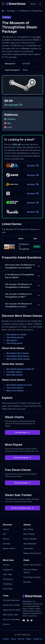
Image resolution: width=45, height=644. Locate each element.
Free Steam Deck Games (18, 356)
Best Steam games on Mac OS (20, 369)
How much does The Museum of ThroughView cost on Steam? (22, 266)
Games (6, 529)
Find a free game (22, 483)
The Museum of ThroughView (30, 11)
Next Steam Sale (10, 615)
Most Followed (30, 539)
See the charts (22, 432)
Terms (13, 639)
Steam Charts (9, 548)
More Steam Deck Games (18, 359)
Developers (8, 579)
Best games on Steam (16, 334)
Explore (6, 624)
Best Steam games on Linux (19, 385)
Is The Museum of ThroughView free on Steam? (22, 276)
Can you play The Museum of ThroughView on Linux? (22, 305)
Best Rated (28, 529)
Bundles (7, 544)
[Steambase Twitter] (32, 620)
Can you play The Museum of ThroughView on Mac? (22, 295)
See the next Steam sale (22, 508)
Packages (11, 11)
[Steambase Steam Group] (28, 620)
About (29, 639)
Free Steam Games (32, 577)
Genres (6, 565)
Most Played (29, 534)
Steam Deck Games (32, 553)
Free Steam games (15, 337)
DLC (5, 534)
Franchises (8, 589)
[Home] (3, 11)
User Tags (7, 574)
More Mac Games (15, 375)
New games (12, 340)
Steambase (27, 601)
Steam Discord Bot (11, 605)
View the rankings (23, 458)
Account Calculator (12, 619)
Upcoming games (15, 343)
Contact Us (38, 639)
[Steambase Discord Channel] (24, 620)
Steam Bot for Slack (12, 610)
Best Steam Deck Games (18, 353)
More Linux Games (15, 391)
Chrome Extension (11, 600)
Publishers (8, 584)
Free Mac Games (14, 372)
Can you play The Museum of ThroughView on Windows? (22, 286)
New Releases (30, 544)
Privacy (6, 639)
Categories (8, 570)
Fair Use (21, 639)
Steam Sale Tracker (32, 565)
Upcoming (28, 548)
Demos (6, 539)
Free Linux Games (15, 388)
